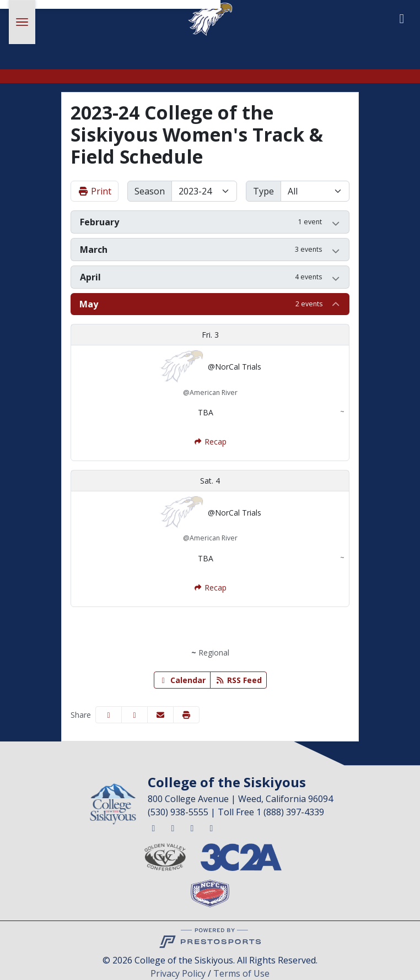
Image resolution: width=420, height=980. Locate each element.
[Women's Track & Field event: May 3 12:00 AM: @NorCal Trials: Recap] (210, 442)
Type (263, 191)
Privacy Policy (178, 973)
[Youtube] (211, 828)
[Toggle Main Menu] (22, 22)
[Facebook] (173, 828)
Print (95, 191)
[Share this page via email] (160, 715)
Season (150, 191)
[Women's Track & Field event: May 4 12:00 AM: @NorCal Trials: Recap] (210, 588)
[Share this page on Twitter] (134, 715)
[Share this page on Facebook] (109, 715)
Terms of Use (241, 973)
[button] (210, 222)
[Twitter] (153, 828)
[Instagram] (192, 828)
